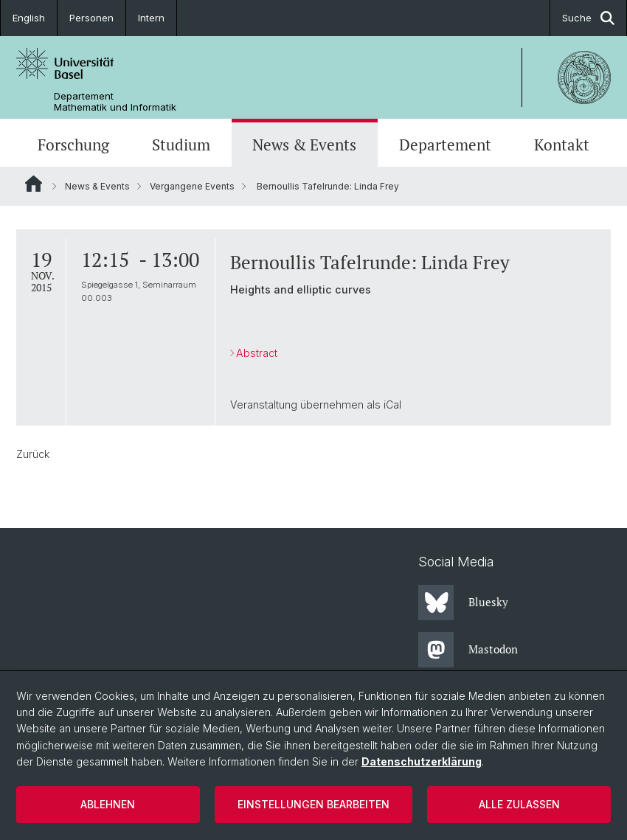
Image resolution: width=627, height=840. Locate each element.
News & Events (304, 145)
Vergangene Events (192, 186)
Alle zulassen (519, 804)
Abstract (257, 353)
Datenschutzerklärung (422, 761)
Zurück (33, 454)
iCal (392, 405)
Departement (445, 145)
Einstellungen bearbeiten (313, 804)
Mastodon (468, 650)
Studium (181, 145)
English (29, 18)
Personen (91, 18)
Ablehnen (108, 804)
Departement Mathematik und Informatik (115, 102)
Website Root (34, 184)
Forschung (73, 145)
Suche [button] (588, 18)
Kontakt (562, 145)
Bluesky (463, 603)
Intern (151, 18)
